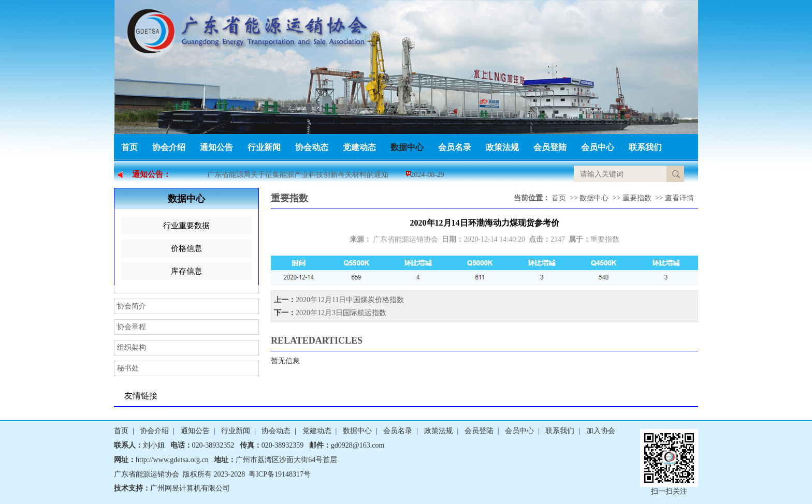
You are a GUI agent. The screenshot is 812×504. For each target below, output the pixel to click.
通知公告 (216, 147)
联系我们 (645, 147)
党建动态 (359, 147)
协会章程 (132, 327)
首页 (129, 147)
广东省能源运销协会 (405, 239)
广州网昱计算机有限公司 (190, 488)
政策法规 (502, 147)
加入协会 (601, 431)
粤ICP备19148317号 (280, 474)
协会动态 (312, 147)
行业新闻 (264, 147)
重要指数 (637, 198)
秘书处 (128, 368)
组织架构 (132, 347)
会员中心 (598, 147)
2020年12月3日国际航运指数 (341, 313)
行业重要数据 (186, 226)
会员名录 (455, 147)
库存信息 (186, 271)
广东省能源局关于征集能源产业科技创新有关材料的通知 (298, 175)
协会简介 (132, 306)
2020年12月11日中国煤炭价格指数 (350, 300)
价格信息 (186, 248)
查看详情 (679, 198)
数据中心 (407, 147)
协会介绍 (169, 147)
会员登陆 (550, 147)
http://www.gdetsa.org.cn (172, 460)
